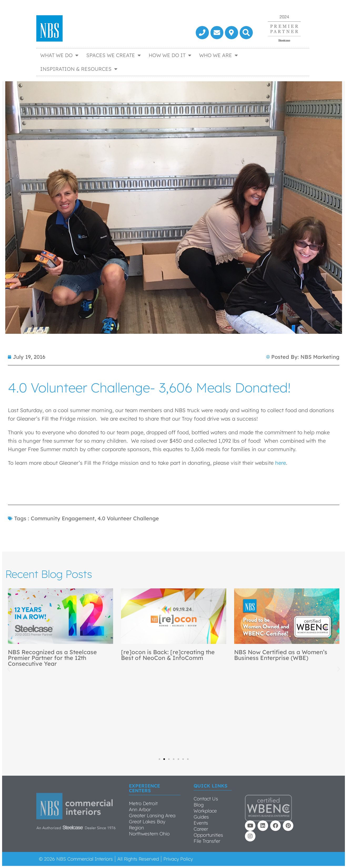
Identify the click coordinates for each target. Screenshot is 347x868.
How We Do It (170, 55)
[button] (246, 33)
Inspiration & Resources (79, 69)
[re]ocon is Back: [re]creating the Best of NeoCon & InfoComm (168, 655)
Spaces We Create (114, 55)
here (281, 463)
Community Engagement (63, 518)
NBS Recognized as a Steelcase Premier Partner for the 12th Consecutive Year (52, 658)
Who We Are (218, 55)
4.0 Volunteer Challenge (128, 518)
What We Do (59, 55)
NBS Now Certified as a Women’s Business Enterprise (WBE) (281, 655)
